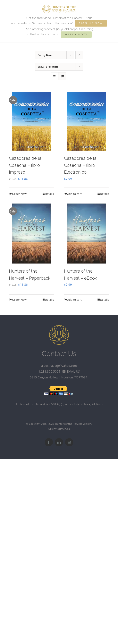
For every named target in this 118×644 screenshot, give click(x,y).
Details (49, 194)
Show (48, 67)
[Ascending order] (79, 55)
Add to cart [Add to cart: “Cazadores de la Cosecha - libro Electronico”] (74, 194)
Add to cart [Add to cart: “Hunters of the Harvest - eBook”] (74, 300)
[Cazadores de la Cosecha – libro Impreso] (31, 122)
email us (71, 371)
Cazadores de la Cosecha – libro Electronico (80, 165)
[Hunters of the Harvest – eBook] (87, 234)
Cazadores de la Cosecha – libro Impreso (25, 165)
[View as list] (62, 76)
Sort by (45, 55)
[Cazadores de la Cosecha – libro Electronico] (87, 122)
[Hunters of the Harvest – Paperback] (31, 234)
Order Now (19, 194)
